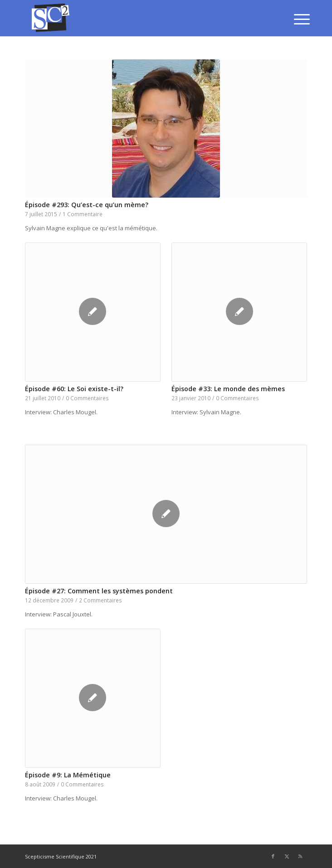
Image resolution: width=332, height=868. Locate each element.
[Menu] (295, 19)
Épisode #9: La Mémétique (68, 775)
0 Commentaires (87, 398)
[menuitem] (295, 19)
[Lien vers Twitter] (287, 856)
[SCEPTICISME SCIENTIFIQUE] (138, 18)
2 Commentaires (100, 600)
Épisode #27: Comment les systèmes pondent (99, 591)
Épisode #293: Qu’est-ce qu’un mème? (87, 205)
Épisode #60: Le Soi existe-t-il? (74, 389)
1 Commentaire (83, 214)
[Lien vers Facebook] (273, 856)
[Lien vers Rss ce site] (300, 856)
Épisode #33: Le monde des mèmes (228, 389)
